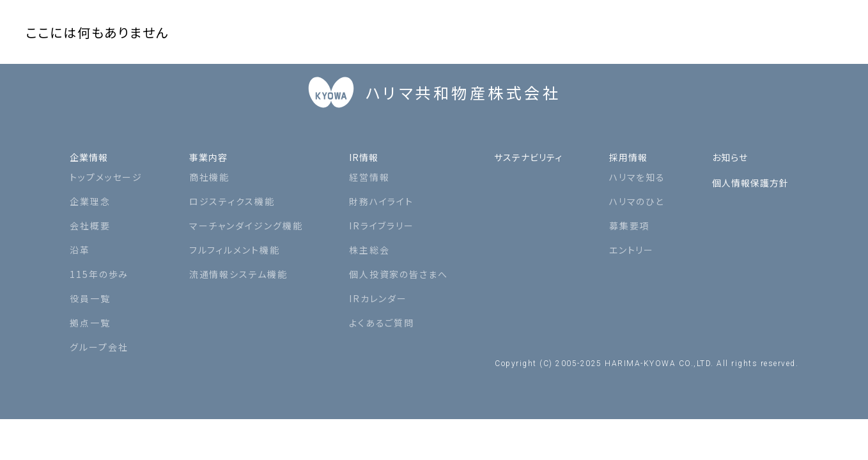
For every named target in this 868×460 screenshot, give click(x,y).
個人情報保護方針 (748, 174)
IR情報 (357, 149)
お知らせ (724, 149)
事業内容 (207, 149)
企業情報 (93, 149)
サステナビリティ (521, 149)
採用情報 (626, 149)
